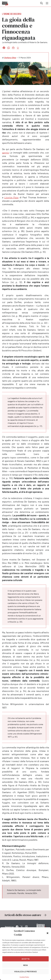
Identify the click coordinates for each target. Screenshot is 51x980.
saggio (6, 153)
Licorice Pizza (11, 197)
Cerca (41, 3)
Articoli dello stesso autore (26, 915)
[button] (48, 933)
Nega (25, 965)
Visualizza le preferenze (25, 971)
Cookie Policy (24, 977)
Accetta (26, 959)
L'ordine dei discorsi (12, 14)
